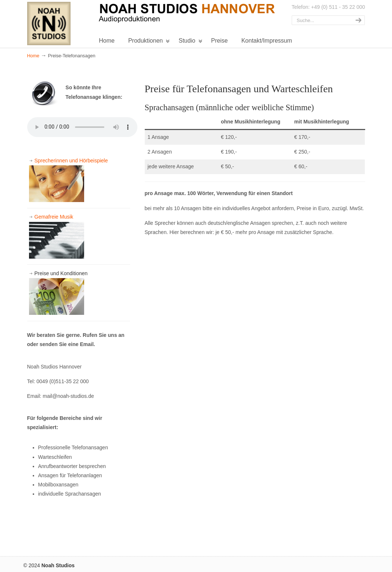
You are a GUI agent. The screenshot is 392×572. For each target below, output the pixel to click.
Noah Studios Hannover (51, 23)
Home (33, 56)
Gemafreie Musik (57, 236)
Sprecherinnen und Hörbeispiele (69, 180)
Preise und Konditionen (58, 293)
